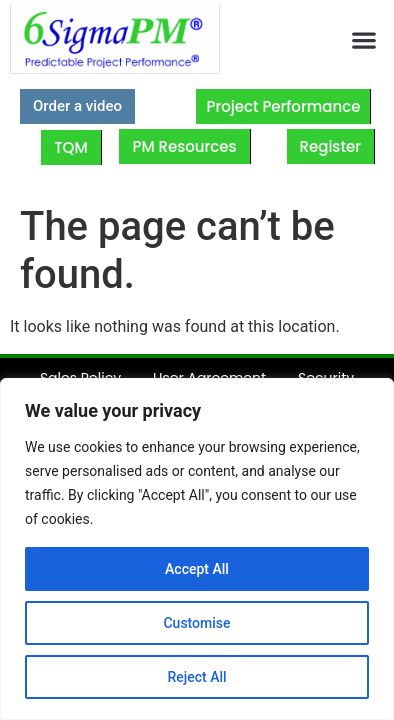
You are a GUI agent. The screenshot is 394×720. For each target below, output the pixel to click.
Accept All (197, 569)
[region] (197, 549)
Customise (196, 623)
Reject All (196, 677)
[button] (364, 39)
